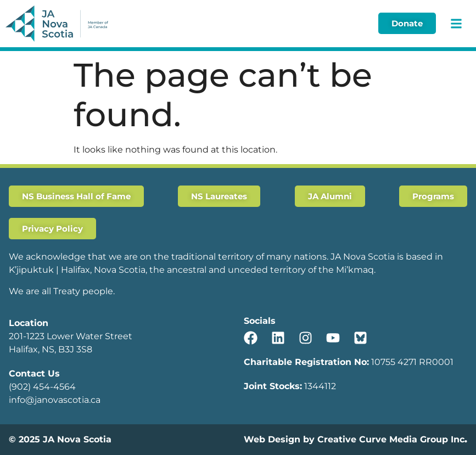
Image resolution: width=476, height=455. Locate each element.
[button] (456, 23)
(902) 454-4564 (42, 387)
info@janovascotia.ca (55, 400)
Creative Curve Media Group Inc (391, 439)
